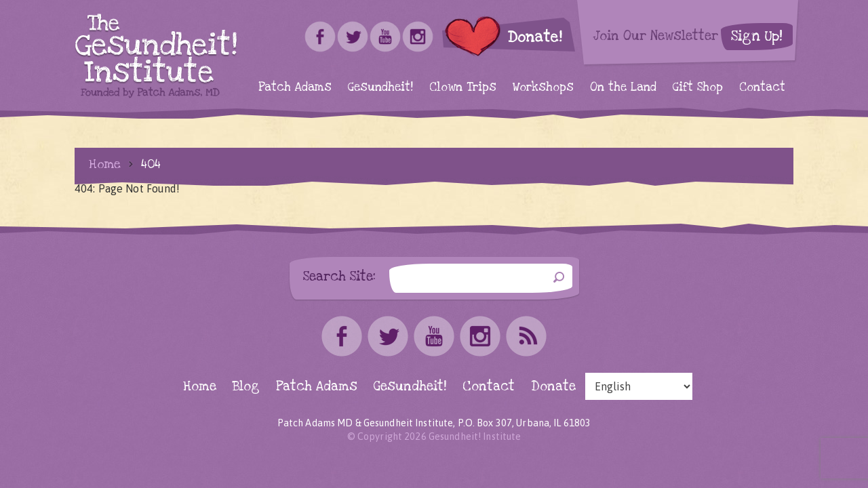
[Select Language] (639, 386)
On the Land (623, 87)
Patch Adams (295, 87)
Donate (553, 387)
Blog (246, 387)
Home (105, 164)
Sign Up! (757, 36)
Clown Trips (463, 87)
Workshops (543, 87)
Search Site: (339, 276)
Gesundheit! (380, 87)
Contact (762, 87)
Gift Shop (698, 87)
